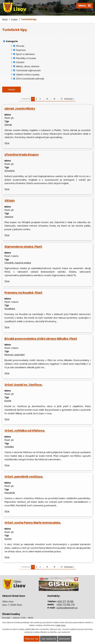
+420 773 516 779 (65, 605)
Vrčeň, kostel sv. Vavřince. (24, 385)
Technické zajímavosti (28, 70)
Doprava (21, 50)
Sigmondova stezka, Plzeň (23, 247)
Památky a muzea (26, 58)
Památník (10, 493)
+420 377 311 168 (65, 601)
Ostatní (20, 62)
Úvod (5, 19)
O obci (14, 19)
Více (7, 143)
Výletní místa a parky (28, 75)
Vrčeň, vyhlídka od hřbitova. (25, 431)
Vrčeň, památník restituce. (24, 477)
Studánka (10, 309)
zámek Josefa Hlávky (20, 109)
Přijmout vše (32, 639)
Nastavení (65, 639)
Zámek (8, 125)
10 (47, 99)
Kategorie (12, 41)
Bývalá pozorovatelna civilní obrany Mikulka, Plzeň (41, 339)
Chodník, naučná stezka (18, 263)
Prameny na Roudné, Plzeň (23, 293)
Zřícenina (10, 171)
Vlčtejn (10, 201)
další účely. (61, 625)
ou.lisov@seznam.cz (67, 608)
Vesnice (9, 217)
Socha (8, 539)
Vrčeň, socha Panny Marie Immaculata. (33, 523)
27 (62, 99)
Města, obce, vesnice (28, 66)
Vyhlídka (9, 447)
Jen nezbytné (49, 639)
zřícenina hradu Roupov (22, 155)
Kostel (8, 401)
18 (54, 99)
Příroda (20, 46)
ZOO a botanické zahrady (30, 79)
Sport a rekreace (25, 54)
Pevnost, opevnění (15, 355)
